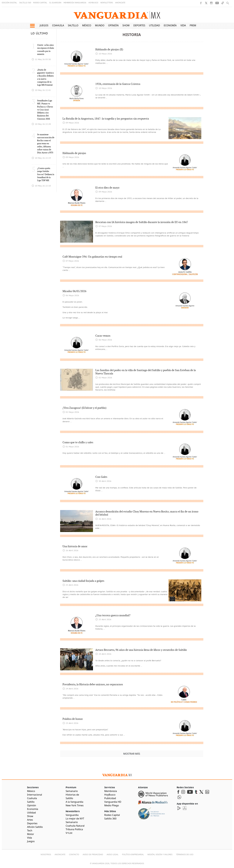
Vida (183, 25)
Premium (195, 25)
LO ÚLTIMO (39, 33)
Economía (170, 25)
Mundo (100, 25)
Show (126, 25)
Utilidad (155, 25)
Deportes (139, 25)
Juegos (44, 25)
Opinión (113, 25)
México (87, 25)
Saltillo (73, 25)
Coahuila (58, 25)
